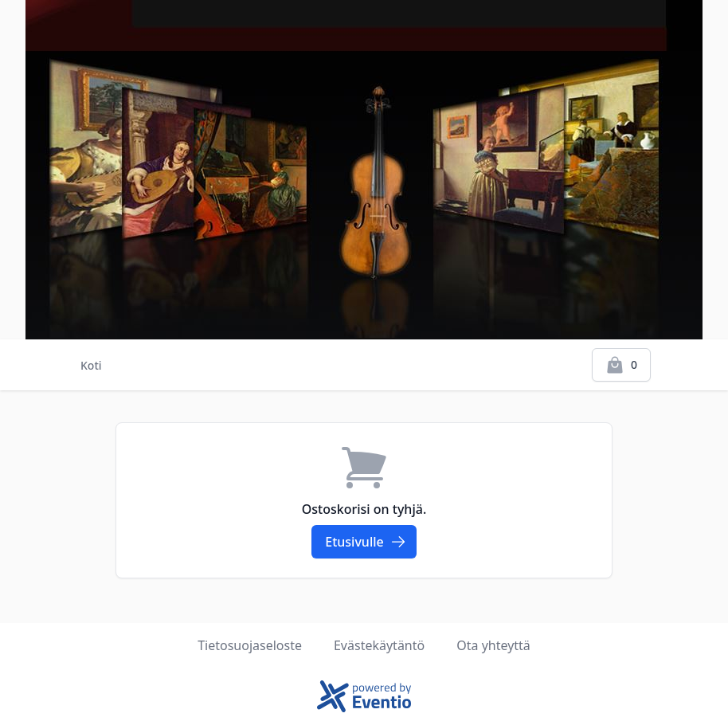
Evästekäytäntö (379, 645)
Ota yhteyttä (493, 645)
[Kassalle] (621, 365)
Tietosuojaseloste (250, 645)
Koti (91, 365)
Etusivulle (365, 542)
